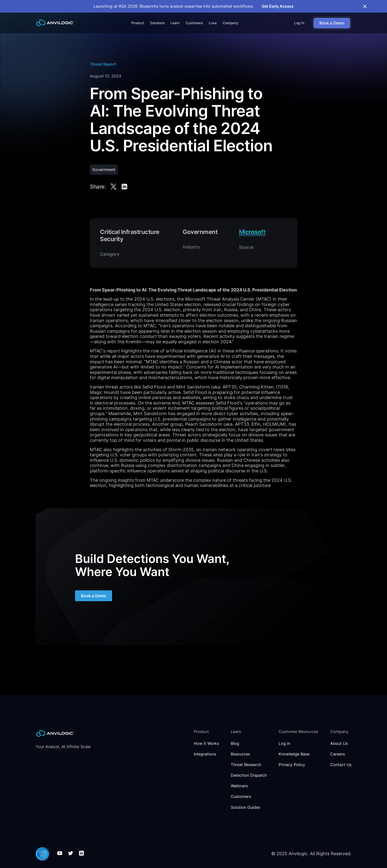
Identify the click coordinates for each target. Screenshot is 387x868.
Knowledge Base (294, 754)
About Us (339, 743)
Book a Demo (94, 599)
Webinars (239, 786)
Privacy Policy (292, 765)
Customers (194, 23)
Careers (338, 754)
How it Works (206, 743)
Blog (235, 743)
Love (213, 23)
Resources (240, 754)
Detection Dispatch (249, 775)
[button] (138, 23)
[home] (55, 23)
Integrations (205, 754)
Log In (299, 23)
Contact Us (341, 765)
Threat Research (246, 765)
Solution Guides (245, 807)
